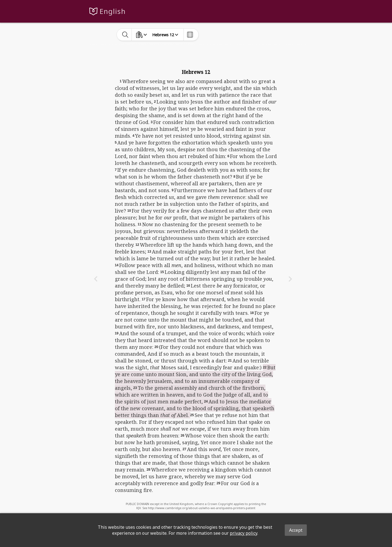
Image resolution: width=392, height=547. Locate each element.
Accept (296, 530)
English (113, 11)
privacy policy (244, 533)
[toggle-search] (125, 35)
